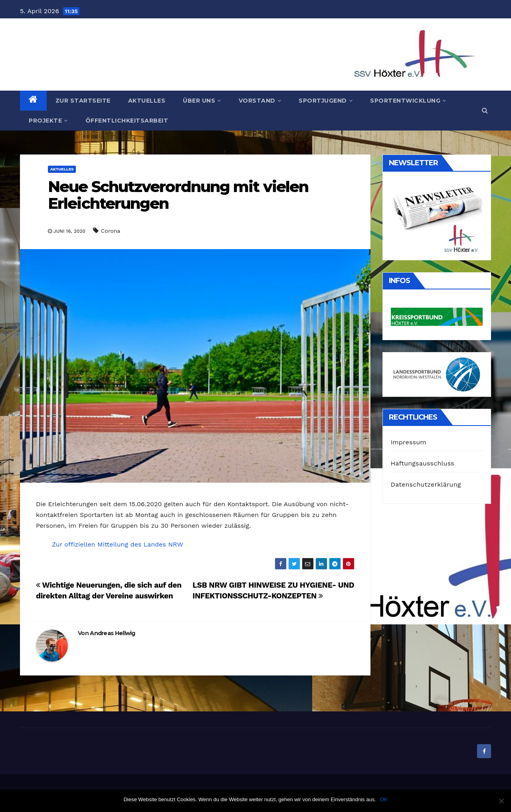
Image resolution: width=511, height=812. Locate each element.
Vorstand (260, 101)
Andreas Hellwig (113, 633)
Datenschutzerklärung (426, 484)
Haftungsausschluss (423, 463)
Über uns (202, 101)
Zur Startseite (83, 101)
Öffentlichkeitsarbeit (127, 121)
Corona (111, 231)
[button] (485, 110)
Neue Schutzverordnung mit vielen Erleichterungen (178, 195)
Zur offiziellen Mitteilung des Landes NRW (118, 544)
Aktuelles (147, 101)
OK (384, 799)
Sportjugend (326, 101)
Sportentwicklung (408, 101)
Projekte (48, 121)
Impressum (409, 442)
